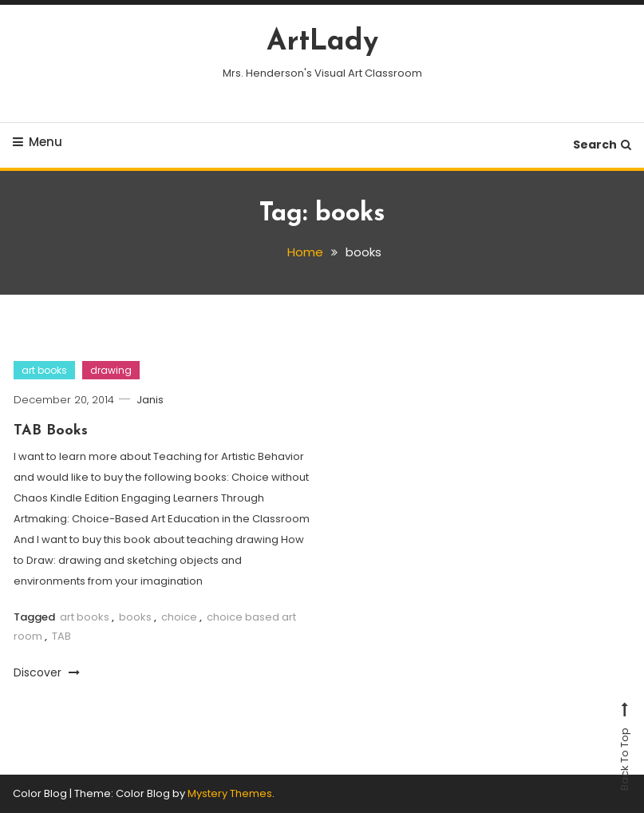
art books (44, 370)
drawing (111, 370)
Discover (47, 672)
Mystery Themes (230, 793)
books (135, 617)
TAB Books (51, 431)
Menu (38, 142)
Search (602, 145)
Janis (150, 400)
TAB (61, 636)
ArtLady (322, 42)
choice (179, 617)
